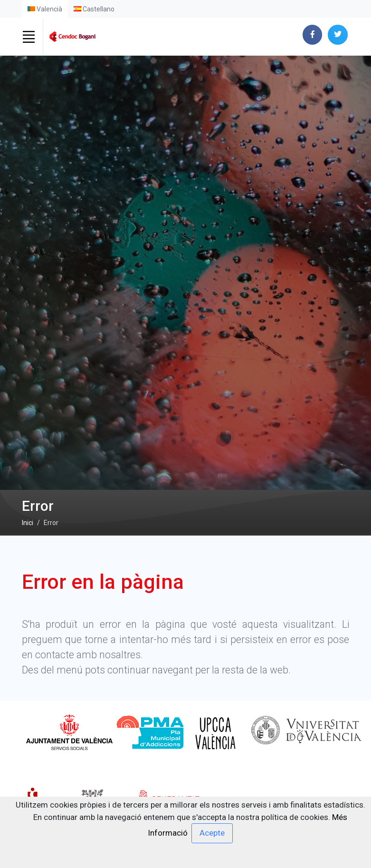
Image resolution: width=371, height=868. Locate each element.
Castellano (94, 9)
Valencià (45, 9)
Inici (28, 523)
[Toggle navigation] (29, 37)
